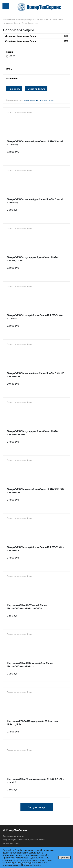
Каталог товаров (44, 19)
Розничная (12, 78)
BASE (9, 69)
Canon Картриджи (30, 23)
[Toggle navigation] (6, 6)
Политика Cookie (31, 865)
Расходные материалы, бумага (20, 112)
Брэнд (10, 52)
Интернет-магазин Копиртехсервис (19, 19)
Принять (64, 858)
